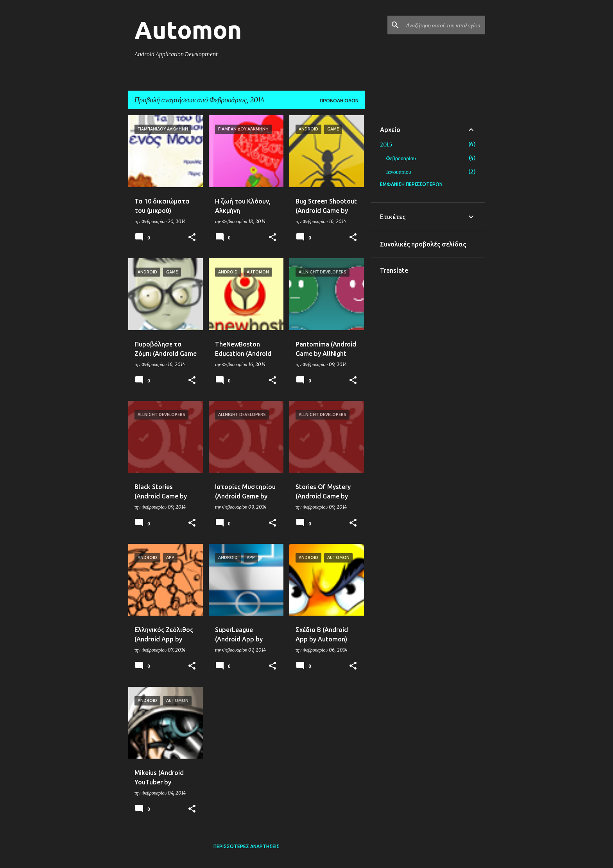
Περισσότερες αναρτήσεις (246, 846)
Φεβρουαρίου (401, 158)
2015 (386, 145)
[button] (192, 238)
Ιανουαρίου (399, 172)
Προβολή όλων (339, 101)
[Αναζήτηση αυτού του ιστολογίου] (444, 25)
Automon (188, 30)
